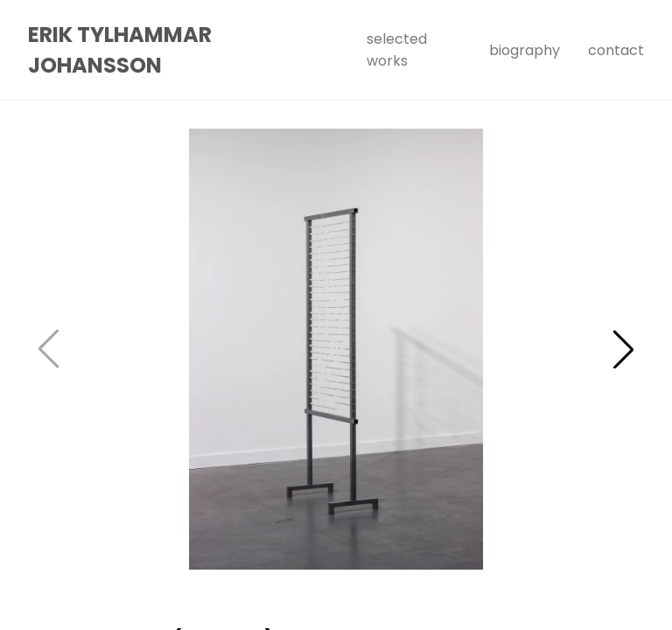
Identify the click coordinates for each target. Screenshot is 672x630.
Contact (616, 50)
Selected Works (397, 50)
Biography (525, 50)
